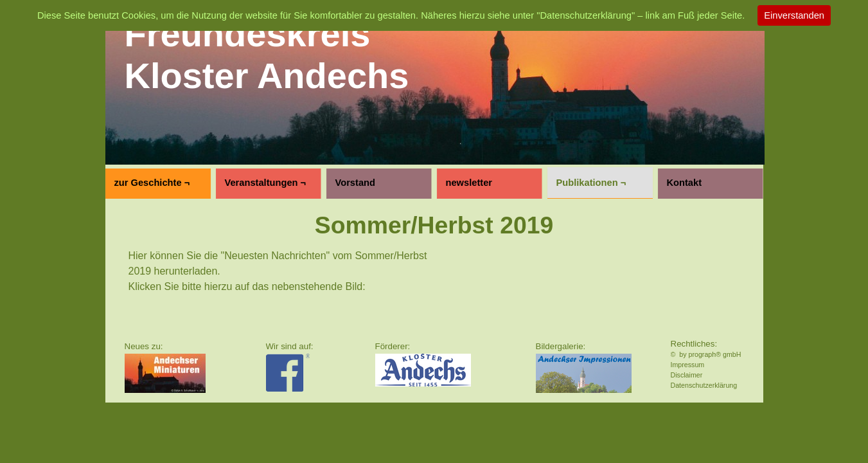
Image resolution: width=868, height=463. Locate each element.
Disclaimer (687, 375)
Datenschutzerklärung (704, 385)
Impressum (688, 365)
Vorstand (355, 183)
